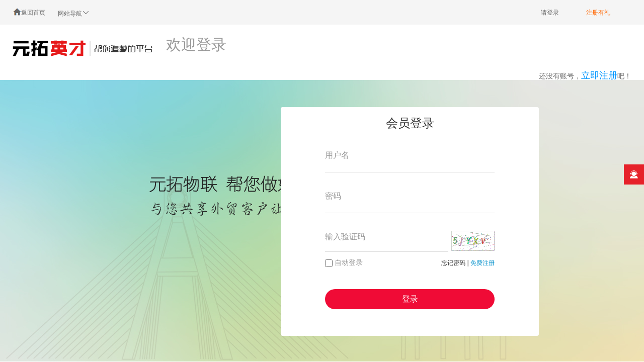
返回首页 (29, 12)
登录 (410, 299)
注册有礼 (598, 13)
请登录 (550, 13)
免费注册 (482, 263)
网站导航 (74, 13)
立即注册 (599, 75)
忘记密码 (453, 263)
